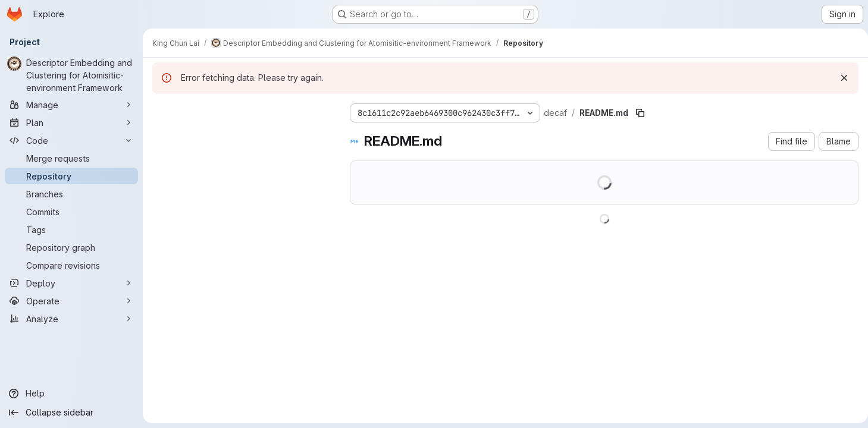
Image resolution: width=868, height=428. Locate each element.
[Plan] (71, 122)
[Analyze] (71, 319)
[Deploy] (71, 283)
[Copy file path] (640, 113)
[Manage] (71, 105)
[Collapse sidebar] (71, 413)
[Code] (71, 140)
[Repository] (71, 176)
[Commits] (71, 212)
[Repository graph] (71, 247)
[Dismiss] (839, 78)
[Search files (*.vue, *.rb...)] (242, 134)
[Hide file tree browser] (162, 111)
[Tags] (71, 229)
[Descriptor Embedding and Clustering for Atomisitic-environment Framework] (71, 75)
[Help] (71, 394)
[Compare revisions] (71, 265)
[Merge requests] (71, 158)
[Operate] (71, 301)
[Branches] (71, 194)
